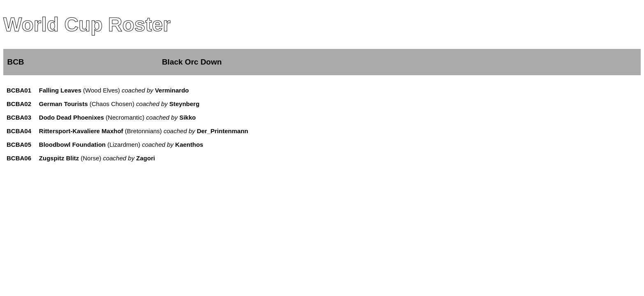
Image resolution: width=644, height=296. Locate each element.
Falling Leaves (60, 90)
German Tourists (63, 104)
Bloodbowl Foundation (72, 145)
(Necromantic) (150, 117)
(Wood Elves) (135, 90)
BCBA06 (19, 158)
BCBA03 (19, 117)
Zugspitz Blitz (59, 158)
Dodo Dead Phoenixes (71, 117)
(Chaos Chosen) (144, 104)
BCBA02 (19, 104)
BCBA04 (19, 131)
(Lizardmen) (154, 145)
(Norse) (117, 158)
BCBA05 (19, 145)
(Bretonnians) (186, 131)
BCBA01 (19, 90)
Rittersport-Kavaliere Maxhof (81, 131)
